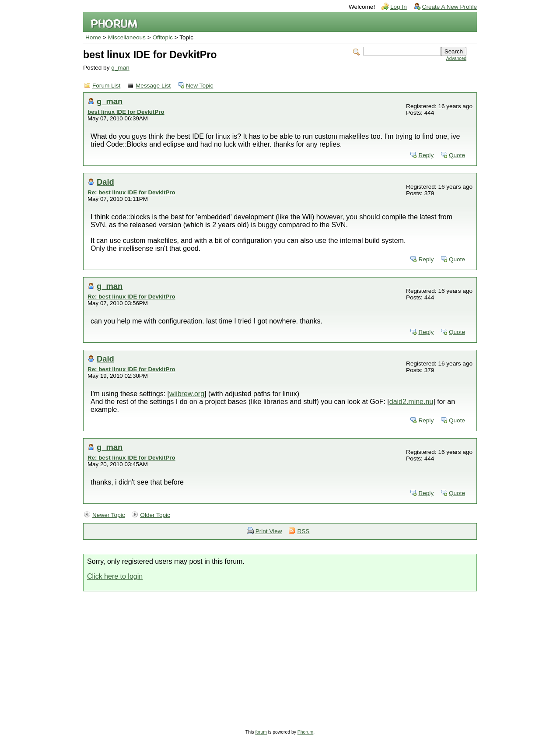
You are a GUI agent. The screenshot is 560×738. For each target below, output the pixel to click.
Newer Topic (109, 515)
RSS (303, 531)
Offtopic (163, 37)
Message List (153, 86)
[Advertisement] (280, 657)
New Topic (199, 86)
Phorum (305, 732)
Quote (457, 155)
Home (93, 37)
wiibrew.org (187, 394)
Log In (399, 7)
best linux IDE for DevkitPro (126, 112)
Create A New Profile (450, 7)
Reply (426, 155)
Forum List (106, 86)
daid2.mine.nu (411, 402)
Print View (269, 531)
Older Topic (155, 515)
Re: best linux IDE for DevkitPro (131, 192)
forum (261, 732)
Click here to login (115, 576)
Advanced (456, 58)
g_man (120, 68)
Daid (105, 182)
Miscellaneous (127, 37)
